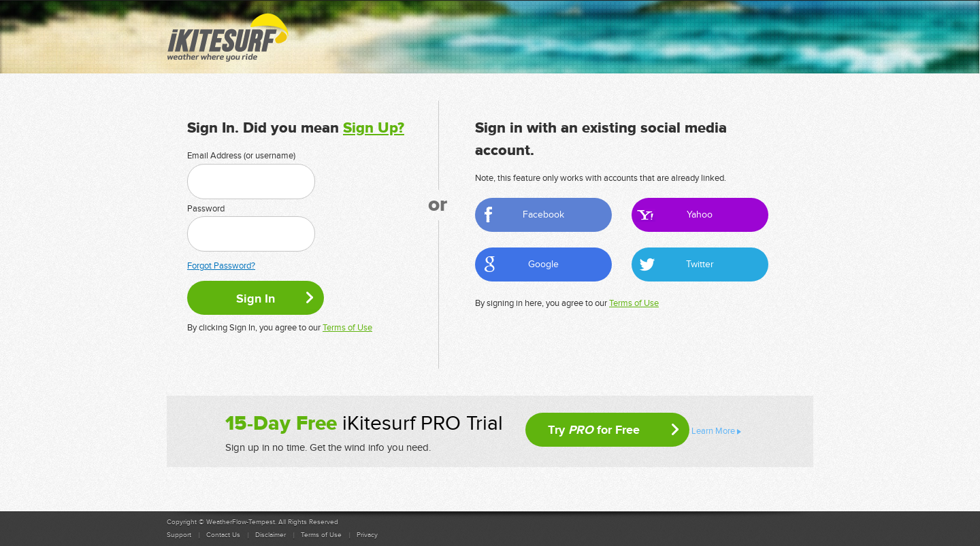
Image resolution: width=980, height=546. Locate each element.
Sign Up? (374, 128)
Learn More (713, 431)
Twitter (700, 264)
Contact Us (223, 535)
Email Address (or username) (241, 156)
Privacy (367, 535)
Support (179, 535)
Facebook (543, 215)
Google (543, 264)
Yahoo (700, 215)
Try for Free (594, 430)
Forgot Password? (221, 266)
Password (206, 209)
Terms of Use (347, 328)
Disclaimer (271, 535)
